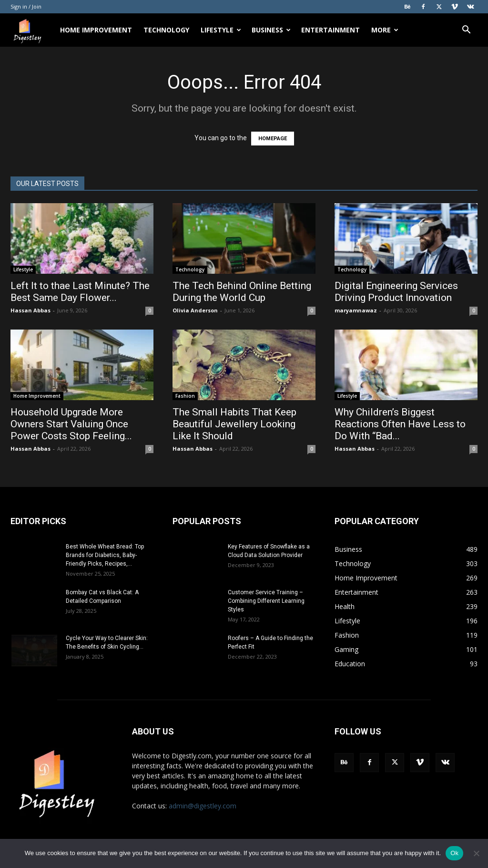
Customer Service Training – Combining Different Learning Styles (266, 601)
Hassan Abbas (30, 310)
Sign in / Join (26, 6)
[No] (476, 853)
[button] (466, 31)
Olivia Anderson (195, 310)
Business (271, 30)
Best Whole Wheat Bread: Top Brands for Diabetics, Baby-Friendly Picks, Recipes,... (105, 555)
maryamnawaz (356, 310)
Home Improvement (96, 30)
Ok (454, 853)
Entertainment (330, 30)
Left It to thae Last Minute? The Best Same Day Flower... (80, 292)
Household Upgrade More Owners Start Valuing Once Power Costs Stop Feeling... (71, 424)
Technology (166, 30)
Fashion (185, 396)
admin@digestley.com (203, 806)
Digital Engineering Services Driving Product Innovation (396, 292)
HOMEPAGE (273, 139)
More (385, 30)
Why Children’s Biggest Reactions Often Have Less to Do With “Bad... (400, 424)
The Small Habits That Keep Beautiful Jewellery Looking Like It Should (234, 424)
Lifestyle (221, 30)
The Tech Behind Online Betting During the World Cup (242, 292)
